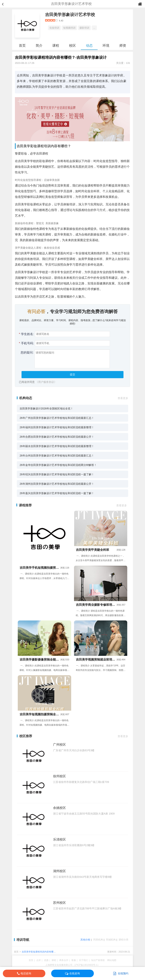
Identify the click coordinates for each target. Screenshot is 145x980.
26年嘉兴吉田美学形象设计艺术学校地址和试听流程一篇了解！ (57, 493)
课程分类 (123, 940)
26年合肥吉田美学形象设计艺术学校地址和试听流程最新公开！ (57, 437)
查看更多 (123, 398)
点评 (39, 960)
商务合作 (64, 960)
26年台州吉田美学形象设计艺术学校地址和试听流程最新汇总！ (57, 456)
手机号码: (26, 343)
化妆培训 (54, 28)
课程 (56, 46)
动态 (89, 46)
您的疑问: (26, 352)
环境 (106, 46)
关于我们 (83, 960)
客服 (74, 960)
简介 (39, 46)
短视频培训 (69, 28)
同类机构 (98, 940)
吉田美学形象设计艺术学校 (70, 15)
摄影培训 (84, 28)
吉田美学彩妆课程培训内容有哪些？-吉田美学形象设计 (38, 952)
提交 (72, 374)
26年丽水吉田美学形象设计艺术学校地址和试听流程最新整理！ (57, 446)
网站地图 (112, 960)
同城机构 (111, 940)
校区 (72, 46)
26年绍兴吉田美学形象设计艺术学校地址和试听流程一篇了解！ (57, 474)
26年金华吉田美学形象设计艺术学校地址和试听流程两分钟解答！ (58, 465)
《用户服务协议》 (46, 382)
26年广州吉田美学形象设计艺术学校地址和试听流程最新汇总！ (57, 418)
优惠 (46, 960)
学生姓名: (26, 334)
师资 (123, 46)
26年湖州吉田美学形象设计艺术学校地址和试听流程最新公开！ (57, 484)
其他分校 (85, 940)
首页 (22, 46)
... (94, 28)
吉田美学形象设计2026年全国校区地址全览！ (46, 408)
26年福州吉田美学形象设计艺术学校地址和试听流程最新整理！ (57, 427)
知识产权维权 (98, 960)
